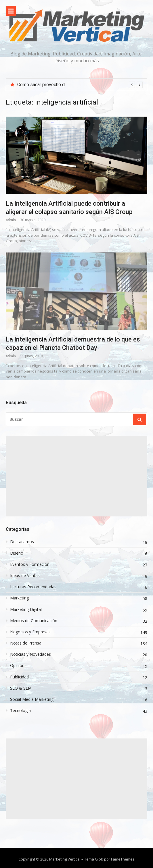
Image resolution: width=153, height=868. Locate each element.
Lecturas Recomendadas (33, 587)
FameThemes (123, 859)
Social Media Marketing (32, 699)
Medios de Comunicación (34, 621)
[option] (80, 85)
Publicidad (19, 677)
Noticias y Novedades (30, 654)
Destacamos (22, 542)
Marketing (19, 598)
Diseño (17, 553)
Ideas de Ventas (25, 576)
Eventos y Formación (30, 564)
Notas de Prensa (26, 643)
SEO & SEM (21, 688)
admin (11, 220)
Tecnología (20, 711)
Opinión (17, 666)
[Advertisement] (76, 476)
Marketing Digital (26, 609)
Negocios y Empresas (30, 632)
